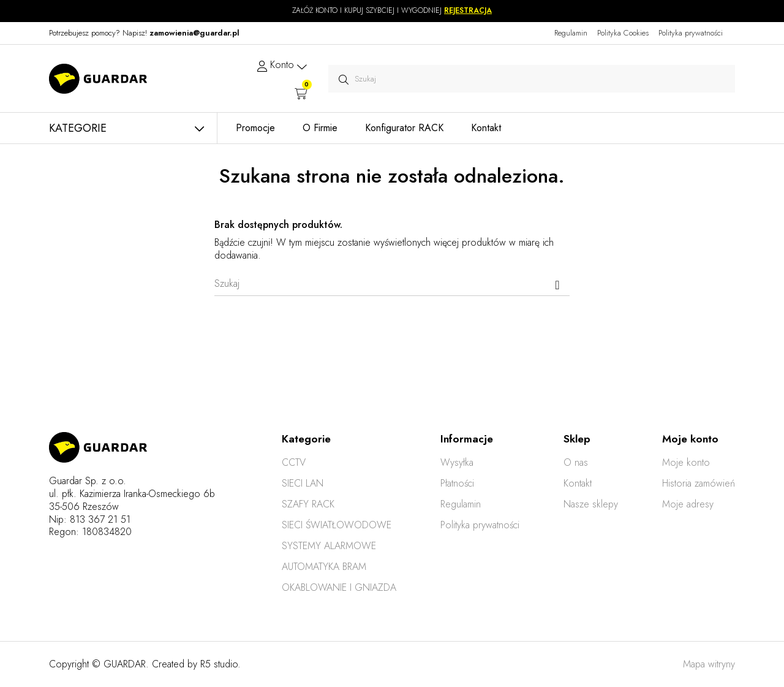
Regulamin (571, 33)
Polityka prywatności (691, 33)
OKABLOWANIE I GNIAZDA (339, 587)
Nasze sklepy (591, 504)
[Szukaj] (392, 284)
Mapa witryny (709, 664)
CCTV (294, 462)
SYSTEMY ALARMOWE (329, 546)
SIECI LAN (303, 483)
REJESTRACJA (468, 10)
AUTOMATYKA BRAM (324, 567)
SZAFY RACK (308, 504)
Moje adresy (688, 504)
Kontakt (578, 483)
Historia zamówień (699, 483)
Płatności (457, 483)
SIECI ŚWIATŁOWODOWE (337, 525)
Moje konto (686, 462)
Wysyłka (457, 462)
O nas (576, 462)
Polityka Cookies (623, 33)
